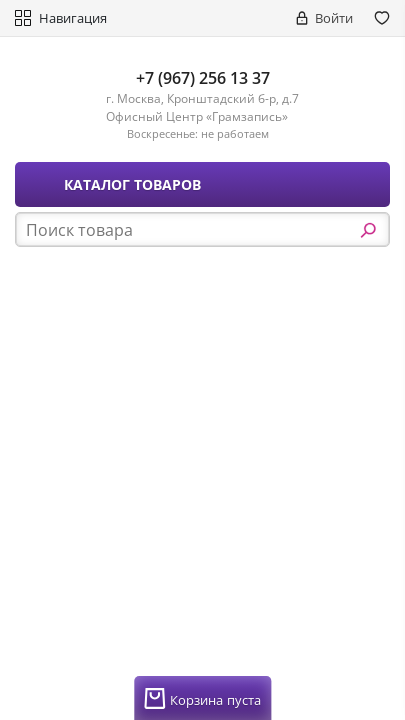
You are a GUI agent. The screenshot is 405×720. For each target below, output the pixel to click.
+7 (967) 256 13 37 (203, 78)
